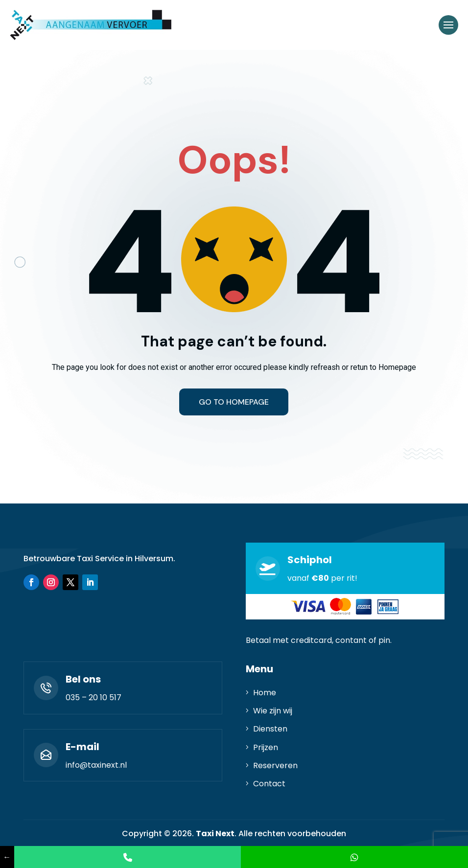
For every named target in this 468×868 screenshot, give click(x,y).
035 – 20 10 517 (94, 697)
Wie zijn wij (273, 711)
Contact (269, 784)
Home (265, 693)
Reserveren (275, 765)
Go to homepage (234, 402)
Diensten (270, 729)
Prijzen (266, 747)
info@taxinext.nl (96, 765)
